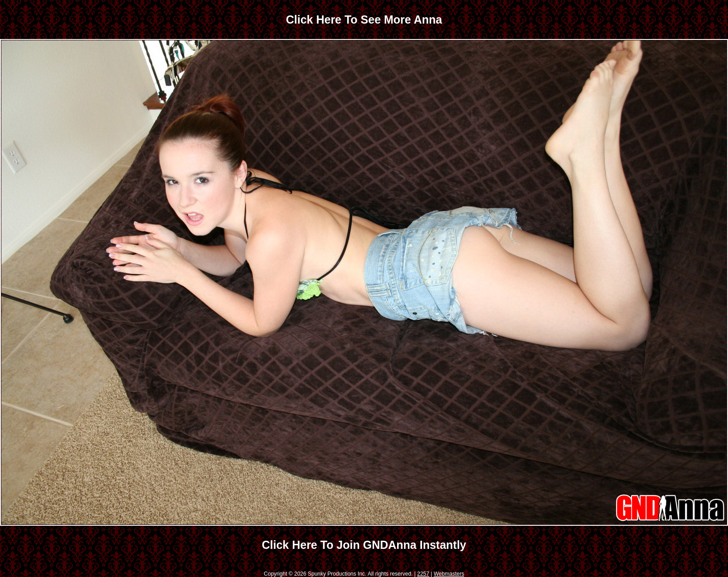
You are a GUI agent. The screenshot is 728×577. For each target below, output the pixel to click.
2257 (423, 574)
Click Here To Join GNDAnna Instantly (364, 545)
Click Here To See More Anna (364, 20)
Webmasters (449, 574)
